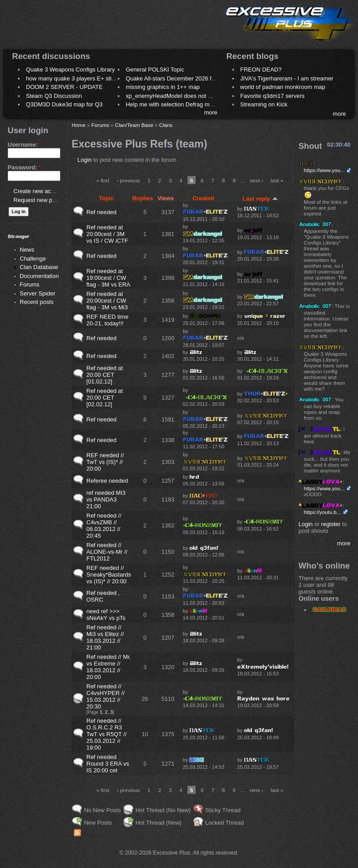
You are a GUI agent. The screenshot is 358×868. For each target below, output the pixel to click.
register (331, 524)
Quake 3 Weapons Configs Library (70, 70)
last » (277, 180)
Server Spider (37, 293)
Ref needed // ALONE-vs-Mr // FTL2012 (107, 552)
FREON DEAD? (261, 70)
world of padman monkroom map (283, 87)
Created (203, 198)
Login (85, 160)
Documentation (39, 276)
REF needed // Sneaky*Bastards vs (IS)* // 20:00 (109, 575)
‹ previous (128, 180)
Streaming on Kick (264, 104)
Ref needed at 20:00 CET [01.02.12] (105, 375)
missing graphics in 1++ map (163, 87)
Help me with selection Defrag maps (172, 104)
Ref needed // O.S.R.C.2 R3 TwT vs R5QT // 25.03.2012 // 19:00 (107, 734)
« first (103, 180)
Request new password (44, 200)
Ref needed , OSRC (103, 596)
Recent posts (37, 302)
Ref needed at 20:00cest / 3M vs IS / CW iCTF (107, 234)
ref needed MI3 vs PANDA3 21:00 (106, 499)
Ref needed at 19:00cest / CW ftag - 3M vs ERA (108, 278)
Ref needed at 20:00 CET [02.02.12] (105, 398)
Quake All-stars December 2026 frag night (180, 78)
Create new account (39, 191)
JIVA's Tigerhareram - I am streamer (287, 78)
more (211, 112)
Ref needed (101, 212)
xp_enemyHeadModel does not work (173, 96)
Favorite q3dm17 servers (273, 96)
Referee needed (107, 481)
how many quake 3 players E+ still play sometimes (91, 78)
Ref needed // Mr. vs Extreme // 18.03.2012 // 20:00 (109, 667)
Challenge (33, 259)
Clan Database (39, 267)
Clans (166, 125)
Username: (25, 145)
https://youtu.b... (322, 512)
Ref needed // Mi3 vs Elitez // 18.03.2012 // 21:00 (105, 637)
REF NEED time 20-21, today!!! (107, 320)
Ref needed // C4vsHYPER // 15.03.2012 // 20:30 (105, 696)
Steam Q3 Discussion (54, 96)
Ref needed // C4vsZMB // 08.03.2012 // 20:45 (104, 526)
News (27, 250)
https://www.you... (324, 170)
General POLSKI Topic (155, 70)
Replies (143, 198)
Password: (24, 167)
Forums (30, 284)
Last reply (260, 199)
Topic (107, 198)
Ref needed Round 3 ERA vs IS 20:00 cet (108, 764)
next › (257, 180)
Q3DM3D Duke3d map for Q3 (64, 104)
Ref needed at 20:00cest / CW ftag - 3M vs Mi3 (107, 301)
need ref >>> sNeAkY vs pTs (106, 615)
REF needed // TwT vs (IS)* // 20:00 (105, 462)
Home (79, 125)
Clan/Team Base (134, 125)
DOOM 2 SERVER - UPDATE (64, 87)
